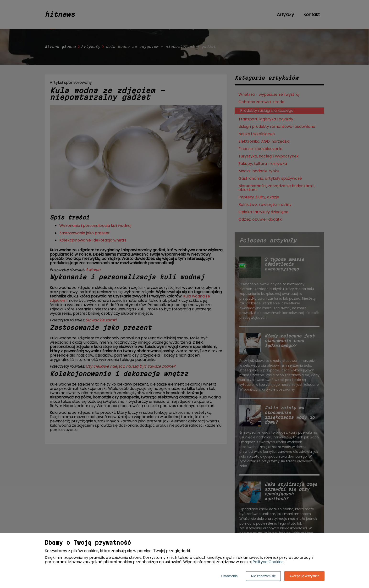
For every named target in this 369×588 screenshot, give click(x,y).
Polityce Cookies (268, 562)
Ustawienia (229, 576)
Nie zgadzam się (264, 576)
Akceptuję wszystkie (304, 576)
